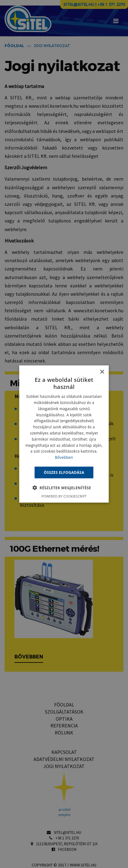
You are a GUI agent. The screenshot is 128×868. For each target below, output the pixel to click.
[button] (64, 488)
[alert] (64, 434)
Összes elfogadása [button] (64, 472)
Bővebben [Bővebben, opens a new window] (64, 457)
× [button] (102, 372)
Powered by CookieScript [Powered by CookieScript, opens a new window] (64, 496)
